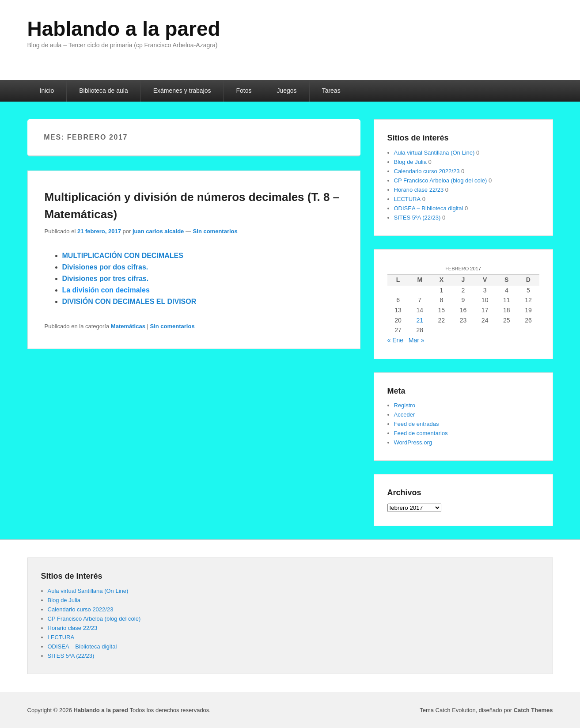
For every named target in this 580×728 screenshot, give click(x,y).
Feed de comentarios (421, 433)
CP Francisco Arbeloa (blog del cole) (441, 180)
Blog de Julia (410, 162)
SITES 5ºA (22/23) (417, 218)
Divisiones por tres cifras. (106, 279)
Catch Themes (533, 710)
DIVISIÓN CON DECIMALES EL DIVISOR (129, 301)
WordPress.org (413, 442)
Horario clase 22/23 (419, 190)
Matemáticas (128, 326)
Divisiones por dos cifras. (105, 267)
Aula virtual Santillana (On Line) (434, 153)
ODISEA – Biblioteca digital (429, 208)
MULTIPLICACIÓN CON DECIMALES (123, 256)
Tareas (331, 91)
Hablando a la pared (124, 29)
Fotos (244, 91)
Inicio (47, 91)
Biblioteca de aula (104, 91)
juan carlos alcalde (158, 231)
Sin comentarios (215, 231)
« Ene (396, 340)
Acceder (405, 415)
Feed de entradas (417, 424)
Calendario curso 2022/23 (427, 171)
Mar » (417, 340)
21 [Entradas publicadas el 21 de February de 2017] (420, 320)
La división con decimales (106, 290)
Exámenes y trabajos (182, 91)
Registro (405, 405)
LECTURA (408, 199)
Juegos (286, 91)
